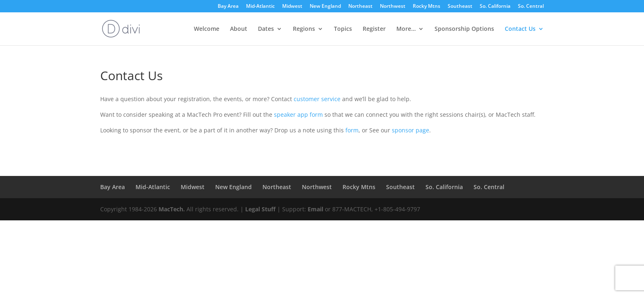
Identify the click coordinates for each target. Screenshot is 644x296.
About (239, 29)
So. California (495, 7)
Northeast (360, 7)
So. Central (531, 7)
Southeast (460, 7)
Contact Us (520, 29)
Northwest (393, 7)
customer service (317, 99)
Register (374, 29)
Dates (266, 29)
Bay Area (228, 7)
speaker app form (298, 114)
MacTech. (172, 209)
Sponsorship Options (464, 29)
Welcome (207, 29)
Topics (343, 29)
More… (406, 29)
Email (315, 209)
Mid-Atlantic (260, 7)
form (352, 130)
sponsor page (411, 130)
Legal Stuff (260, 209)
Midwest (292, 7)
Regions (304, 29)
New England (325, 7)
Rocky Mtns (427, 7)
